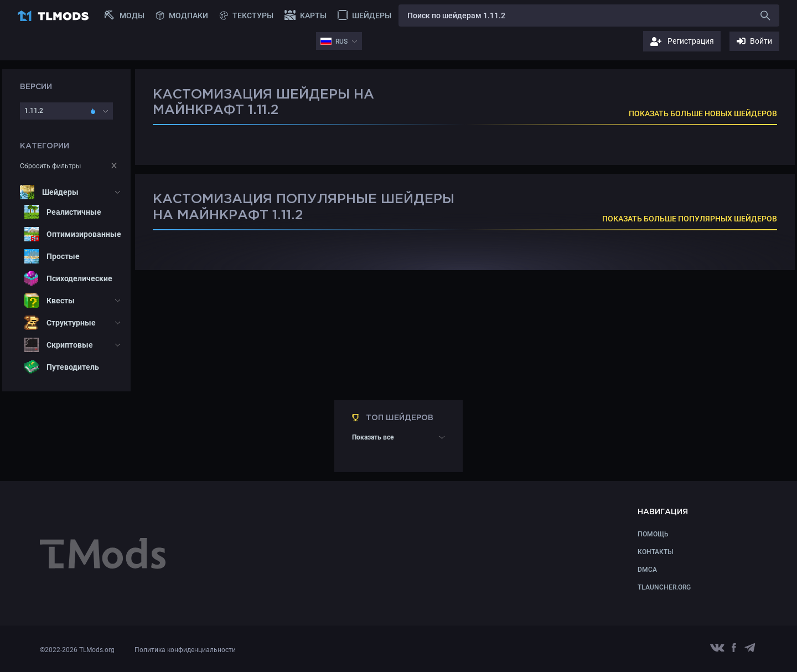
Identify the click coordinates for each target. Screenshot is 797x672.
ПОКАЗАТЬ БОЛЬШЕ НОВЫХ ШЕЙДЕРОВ (703, 113)
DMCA (647, 570)
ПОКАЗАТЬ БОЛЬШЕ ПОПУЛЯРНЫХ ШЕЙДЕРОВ (690, 219)
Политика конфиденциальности (185, 650)
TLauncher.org (664, 587)
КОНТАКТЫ (655, 552)
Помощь (653, 534)
